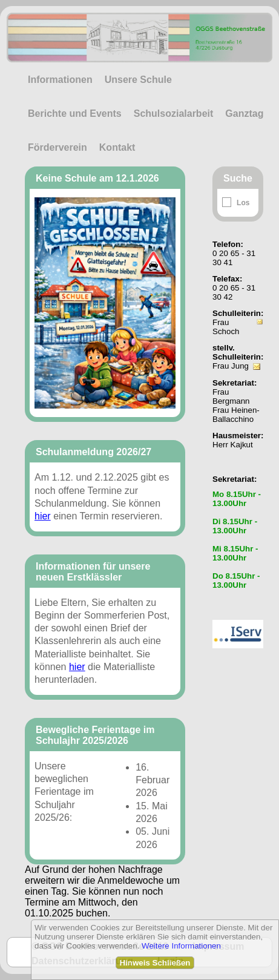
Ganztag (244, 113)
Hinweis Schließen (155, 963)
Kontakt (117, 147)
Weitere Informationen (181, 946)
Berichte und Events (75, 113)
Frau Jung (231, 366)
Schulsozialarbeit (174, 113)
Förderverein (57, 147)
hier (43, 516)
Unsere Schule (138, 80)
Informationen (60, 80)
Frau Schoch (226, 327)
